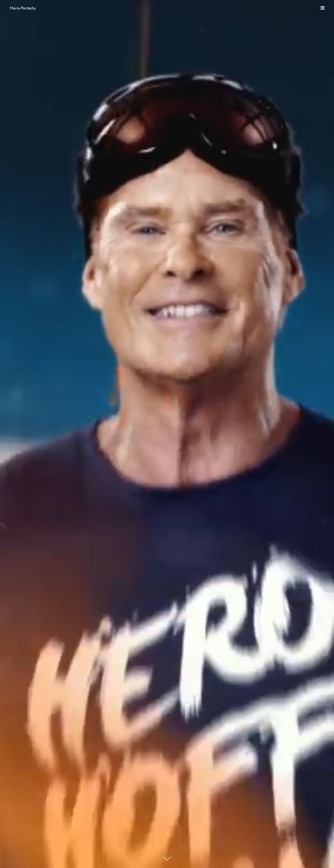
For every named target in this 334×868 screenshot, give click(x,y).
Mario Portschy (23, 8)
